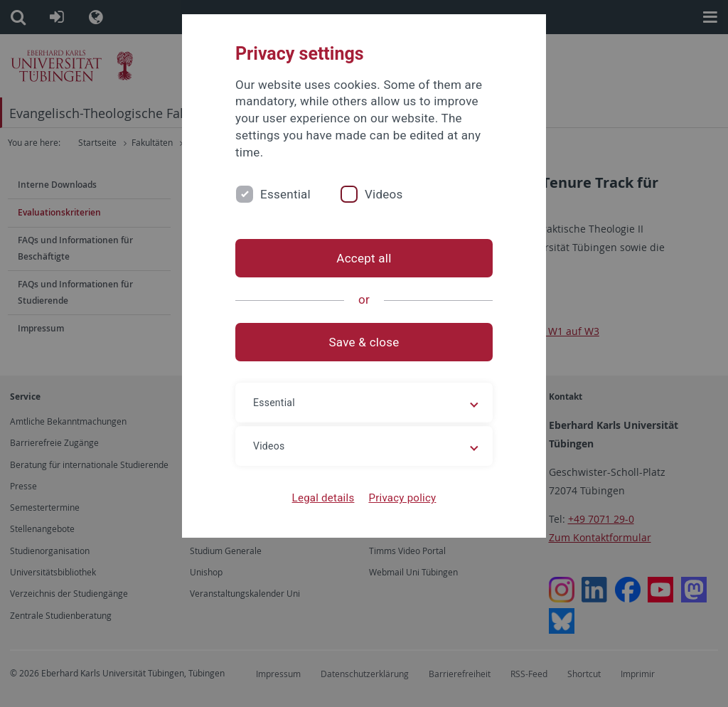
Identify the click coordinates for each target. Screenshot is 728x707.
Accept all (364, 258)
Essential (285, 194)
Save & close (364, 342)
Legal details (323, 498)
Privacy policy (402, 498)
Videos (384, 194)
